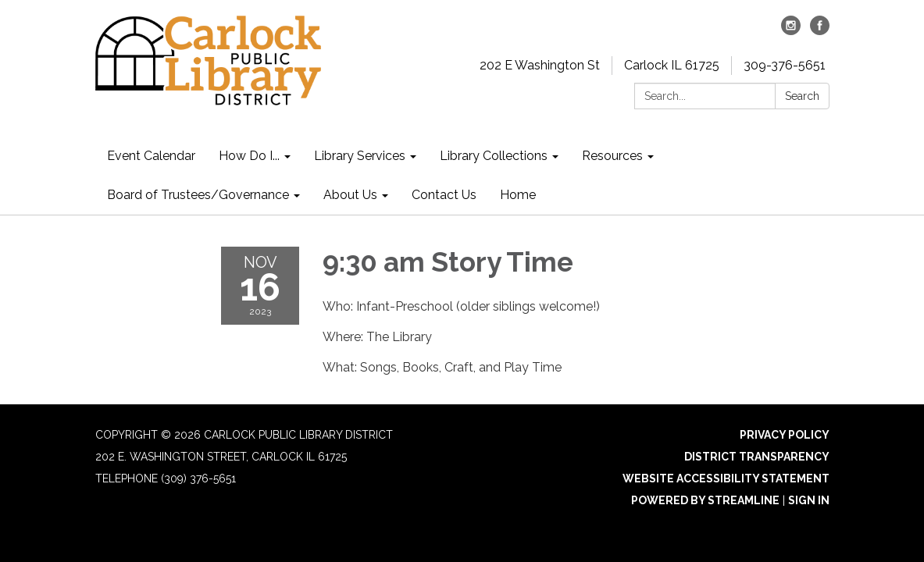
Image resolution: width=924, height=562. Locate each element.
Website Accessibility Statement (726, 478)
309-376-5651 (785, 65)
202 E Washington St (540, 65)
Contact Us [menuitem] (444, 195)
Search (802, 96)
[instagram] (791, 31)
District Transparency (757, 457)
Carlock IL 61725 (672, 65)
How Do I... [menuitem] (249, 156)
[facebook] (820, 31)
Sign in (809, 500)
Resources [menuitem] (612, 156)
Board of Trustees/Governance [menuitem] (198, 195)
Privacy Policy (785, 435)
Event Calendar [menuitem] (151, 156)
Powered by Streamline (705, 500)
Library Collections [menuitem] (494, 156)
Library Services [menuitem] (360, 156)
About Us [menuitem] (350, 195)
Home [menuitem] (518, 195)
